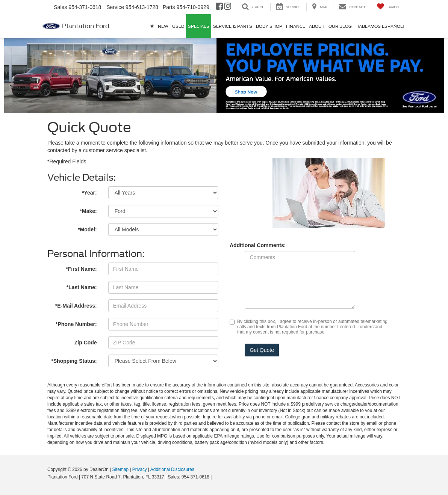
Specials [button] (199, 26)
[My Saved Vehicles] (388, 7)
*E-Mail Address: (76, 306)
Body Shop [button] (269, 26)
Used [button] (178, 26)
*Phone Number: (76, 324)
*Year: (89, 193)
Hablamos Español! (380, 26)
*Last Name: (82, 287)
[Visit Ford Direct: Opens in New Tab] (215, 477)
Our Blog (340, 26)
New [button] (163, 26)
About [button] (317, 26)
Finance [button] (296, 26)
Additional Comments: (258, 245)
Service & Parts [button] (233, 26)
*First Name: (81, 269)
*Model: (87, 229)
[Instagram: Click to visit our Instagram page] (228, 7)
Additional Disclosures (172, 469)
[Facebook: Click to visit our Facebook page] (219, 7)
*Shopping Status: (74, 361)
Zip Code (86, 343)
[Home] (152, 26)
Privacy (140, 469)
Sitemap (120, 469)
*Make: (89, 211)
